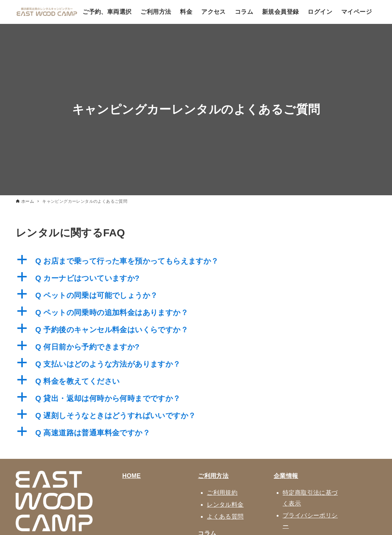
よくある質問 (225, 517)
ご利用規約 (222, 493)
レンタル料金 (225, 505)
